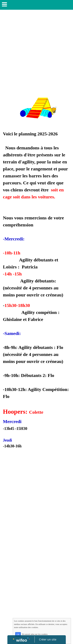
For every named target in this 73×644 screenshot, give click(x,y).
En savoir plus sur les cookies (35, 634)
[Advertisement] (36, 50)
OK (18, 634)
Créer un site (48, 639)
